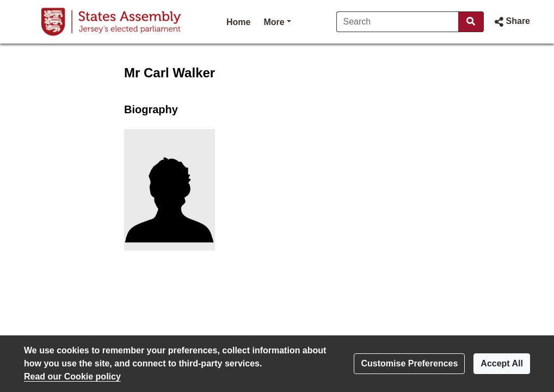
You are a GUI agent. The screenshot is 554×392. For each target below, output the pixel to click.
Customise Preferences (409, 363)
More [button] (277, 21)
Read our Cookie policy (72, 376)
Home (238, 22)
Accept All (502, 363)
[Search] (398, 22)
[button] (511, 22)
